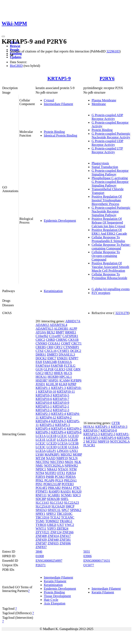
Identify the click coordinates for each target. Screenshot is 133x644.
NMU (39, 466)
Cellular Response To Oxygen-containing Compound (106, 256)
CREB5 (41, 347)
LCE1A (41, 436)
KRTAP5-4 (43, 429)
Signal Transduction (105, 167)
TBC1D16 (43, 517)
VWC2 (69, 525)
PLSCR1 (89, 445)
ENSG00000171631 (97, 561)
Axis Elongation (55, 603)
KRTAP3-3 (93, 438)
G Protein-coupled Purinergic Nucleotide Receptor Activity (111, 135)
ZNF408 (41, 536)
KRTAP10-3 (44, 395)
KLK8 (63, 384)
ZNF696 (65, 543)
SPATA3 (41, 510)
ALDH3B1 (61, 329)
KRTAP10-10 (47, 392)
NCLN (73, 458)
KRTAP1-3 (58, 388)
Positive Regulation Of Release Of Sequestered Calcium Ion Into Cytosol (108, 222)
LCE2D (52, 443)
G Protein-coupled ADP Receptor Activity (107, 117)
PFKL (40, 480)
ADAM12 (42, 325)
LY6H (40, 454)
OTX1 (61, 473)
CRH (50, 347)
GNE (69, 369)
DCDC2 (76, 351)
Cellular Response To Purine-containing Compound (111, 247)
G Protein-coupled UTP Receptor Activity (107, 150)
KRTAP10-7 (61, 399)
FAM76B (57, 366)
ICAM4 (64, 380)
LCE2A (62, 440)
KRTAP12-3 (61, 410)
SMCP (70, 506)
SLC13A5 (42, 503)
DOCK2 (41, 358)
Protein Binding (54, 132)
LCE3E (63, 447)
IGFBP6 (76, 380)
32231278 (122, 313)
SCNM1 (66, 495)
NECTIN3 (57, 462)
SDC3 (77, 495)
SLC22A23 (72, 503)
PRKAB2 (54, 488)
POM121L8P (52, 484)
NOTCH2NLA (54, 466)
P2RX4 (71, 473)
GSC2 (40, 373)
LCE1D (73, 436)
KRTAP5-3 (63, 425)
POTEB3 (68, 484)
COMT (66, 343)
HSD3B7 (42, 380)
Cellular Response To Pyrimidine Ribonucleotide (109, 276)
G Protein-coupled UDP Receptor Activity (107, 143)
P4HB (50, 477)
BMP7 (60, 332)
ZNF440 (53, 540)
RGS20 (77, 491)
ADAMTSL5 (44, 329)
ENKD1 (62, 358)
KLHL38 (52, 384)
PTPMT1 (42, 491)
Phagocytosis (100, 163)
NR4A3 (52, 469)
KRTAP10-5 (61, 395)
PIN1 (39, 484)
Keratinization (53, 291)
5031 (87, 552)
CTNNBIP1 (71, 347)
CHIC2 (40, 340)
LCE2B (73, 440)
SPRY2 (51, 514)
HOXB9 (53, 377)
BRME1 (71, 332)
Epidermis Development (60, 221)
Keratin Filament (55, 581)
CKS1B (73, 340)
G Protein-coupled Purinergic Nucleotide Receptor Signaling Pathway (111, 211)
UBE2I (52, 525)
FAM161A (65, 362)
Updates (16, 57)
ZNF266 (68, 532)
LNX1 (74, 451)
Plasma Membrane (104, 100)
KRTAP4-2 (64, 417)
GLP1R (49, 369)
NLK (78, 462)
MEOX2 (66, 454)
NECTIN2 (43, 462)
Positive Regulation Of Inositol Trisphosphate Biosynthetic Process (107, 200)
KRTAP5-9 (59, 78)
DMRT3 (52, 354)
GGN (39, 369)
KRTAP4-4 (43, 421)
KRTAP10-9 (61, 403)
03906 (87, 556)
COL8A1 (54, 343)
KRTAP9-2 (74, 429)
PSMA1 (67, 488)
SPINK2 (76, 510)
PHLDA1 (70, 480)
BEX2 (51, 332)
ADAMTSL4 (58, 325)
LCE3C (41, 447)
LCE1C (62, 436)
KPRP (72, 384)
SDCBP (41, 499)
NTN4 (40, 473)
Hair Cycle (51, 600)
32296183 (113, 51)
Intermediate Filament (58, 104)
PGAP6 (49, 480)
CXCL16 (51, 351)
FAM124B (50, 362)
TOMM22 (52, 521)
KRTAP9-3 (43, 432)
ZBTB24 (62, 529)
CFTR (116, 423)
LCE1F (51, 440)
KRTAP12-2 (44, 410)
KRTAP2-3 (43, 414)
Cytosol (49, 100)
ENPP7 (73, 358)
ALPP (73, 329)
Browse (15, 46)
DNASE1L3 (67, 354)
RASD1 (66, 491)
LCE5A (41, 451)
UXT (61, 525)
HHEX (58, 373)
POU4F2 (41, 488)
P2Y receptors (101, 293)
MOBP (77, 454)
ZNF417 (65, 536)
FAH (39, 362)
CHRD (50, 340)
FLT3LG (70, 366)
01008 (40, 556)
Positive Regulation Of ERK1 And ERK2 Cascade (109, 232)
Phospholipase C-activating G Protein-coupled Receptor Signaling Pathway (110, 182)
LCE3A (63, 443)
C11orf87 (55, 336)
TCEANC (68, 517)
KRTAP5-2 (47, 425)
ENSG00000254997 (49, 561)
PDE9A (71, 477)
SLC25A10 (43, 506)
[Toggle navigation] (3, 36)
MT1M (40, 458)
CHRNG (62, 340)
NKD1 (69, 462)
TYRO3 (41, 525)
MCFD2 (91, 442)
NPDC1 (41, 469)
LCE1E (41, 440)
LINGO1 (63, 451)
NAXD (51, 458)
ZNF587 (41, 543)
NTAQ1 (63, 469)
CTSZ (40, 351)
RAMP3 (54, 491)
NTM (73, 469)
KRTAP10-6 (44, 399)
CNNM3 (41, 343)
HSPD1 (54, 380)
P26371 (41, 565)
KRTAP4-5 (58, 421)
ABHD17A (73, 321)
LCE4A (73, 447)
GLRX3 (60, 369)
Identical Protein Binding (61, 135)
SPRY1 (40, 514)
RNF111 (41, 495)
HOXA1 (41, 377)
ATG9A (41, 332)
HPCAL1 (65, 377)
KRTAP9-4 (58, 432)
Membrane (99, 104)
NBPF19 (62, 458)
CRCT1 (76, 343)
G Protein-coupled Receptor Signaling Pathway (110, 172)
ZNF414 (53, 536)
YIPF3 (51, 529)
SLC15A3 (57, 503)
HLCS (68, 373)
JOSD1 (40, 384)
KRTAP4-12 (48, 417)
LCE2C (41, 443)
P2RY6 (107, 78)
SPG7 (65, 510)
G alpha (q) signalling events (111, 289)
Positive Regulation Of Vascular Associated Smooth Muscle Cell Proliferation (110, 267)
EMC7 (52, 358)
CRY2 (58, 347)
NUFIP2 (50, 473)
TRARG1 (66, 521)
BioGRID (16, 66)
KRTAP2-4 (58, 414)
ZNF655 (53, 543)
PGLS (59, 480)
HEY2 (49, 373)
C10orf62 (42, 336)
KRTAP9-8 (74, 432)
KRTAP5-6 (58, 429)
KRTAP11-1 (44, 406)
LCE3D (52, 447)
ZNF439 (41, 540)
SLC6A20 (58, 506)
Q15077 (89, 565)
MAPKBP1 (52, 454)
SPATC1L (54, 510)
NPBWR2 (71, 466)
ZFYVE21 (43, 532)
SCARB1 (54, 495)
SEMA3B (53, 499)
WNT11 (41, 529)
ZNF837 (41, 547)
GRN (77, 369)
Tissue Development (57, 596)
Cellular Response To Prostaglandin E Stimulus (108, 239)
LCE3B (73, 443)
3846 (39, 552)
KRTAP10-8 (44, 403)
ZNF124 (56, 532)
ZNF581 (65, 540)
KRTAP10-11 (66, 392)
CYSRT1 (64, 351)
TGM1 (40, 521)
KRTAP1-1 (43, 388)
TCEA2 (55, 517)
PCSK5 (60, 477)
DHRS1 (41, 354)
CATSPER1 (70, 336)
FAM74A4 (43, 366)
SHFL (65, 499)
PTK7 (77, 488)
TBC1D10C (65, 514)
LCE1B (52, 436)
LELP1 (51, 451)
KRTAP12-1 (61, 406)
